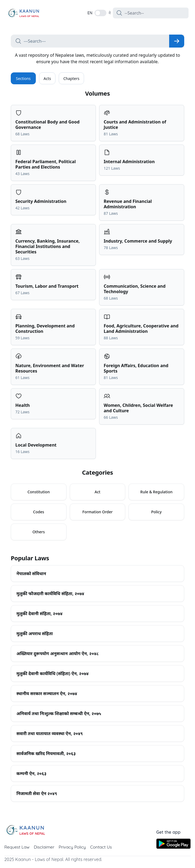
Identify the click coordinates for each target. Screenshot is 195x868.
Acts (47, 78)
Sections (23, 78)
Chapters (71, 78)
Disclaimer (45, 847)
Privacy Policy (73, 847)
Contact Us (102, 847)
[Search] (177, 41)
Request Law (17, 847)
